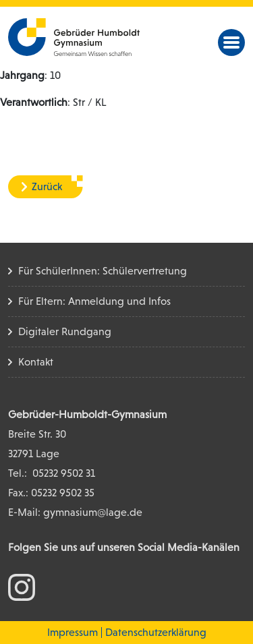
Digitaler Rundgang (65, 331)
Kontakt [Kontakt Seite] (36, 362)
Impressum (73, 632)
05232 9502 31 (64, 473)
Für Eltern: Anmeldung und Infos (94, 301)
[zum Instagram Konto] (22, 586)
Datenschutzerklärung (156, 632)
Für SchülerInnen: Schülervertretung (103, 271)
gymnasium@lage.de (93, 512)
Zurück (47, 186)
